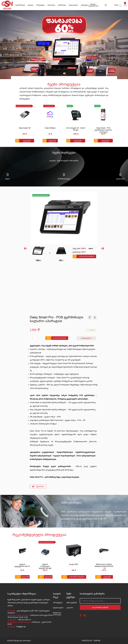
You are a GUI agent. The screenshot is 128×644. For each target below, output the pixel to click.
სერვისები (51, 5)
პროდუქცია (40, 5)
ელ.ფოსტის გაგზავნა (100, 607)
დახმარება (62, 5)
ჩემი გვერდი (72, 603)
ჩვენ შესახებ (20, 5)
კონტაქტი (84, 5)
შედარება (38, 487)
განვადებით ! (86, 338)
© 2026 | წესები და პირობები (19, 641)
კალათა (70, 608)
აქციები (31, 5)
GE (106, 5)
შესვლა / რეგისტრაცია (93, 5)
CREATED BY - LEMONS (91, 641)
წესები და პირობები (57, 614)
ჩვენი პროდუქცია (64, 84)
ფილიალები (73, 5)
